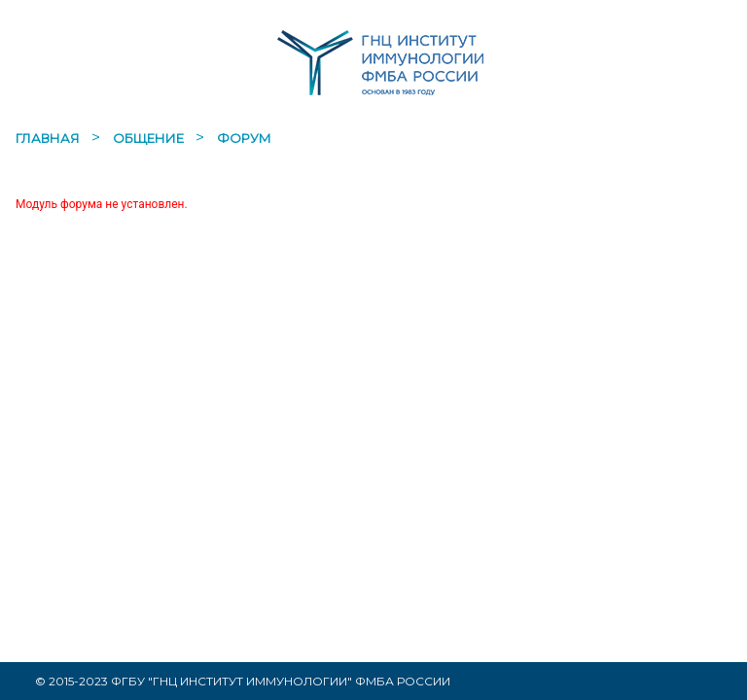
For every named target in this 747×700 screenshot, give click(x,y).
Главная (49, 138)
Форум (244, 138)
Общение (150, 138)
